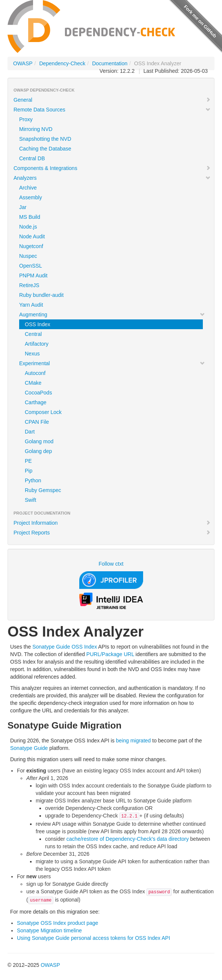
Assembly (31, 197)
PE (28, 461)
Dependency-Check (62, 63)
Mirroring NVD (36, 129)
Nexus (32, 354)
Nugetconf (31, 246)
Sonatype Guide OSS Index (65, 647)
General (112, 100)
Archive (28, 188)
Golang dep (38, 451)
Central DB (32, 158)
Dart (30, 432)
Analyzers (112, 178)
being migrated (134, 741)
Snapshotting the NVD (45, 139)
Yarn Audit (31, 305)
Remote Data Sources (112, 110)
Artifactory (37, 344)
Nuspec (28, 256)
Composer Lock (43, 412)
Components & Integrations (112, 168)
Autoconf (35, 373)
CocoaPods (38, 393)
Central (33, 334)
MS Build (30, 217)
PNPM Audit (33, 275)
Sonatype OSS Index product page (57, 923)
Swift (30, 500)
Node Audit (32, 236)
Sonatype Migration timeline (49, 930)
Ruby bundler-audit (41, 295)
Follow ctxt (111, 564)
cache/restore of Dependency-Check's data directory (128, 839)
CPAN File (37, 422)
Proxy (26, 119)
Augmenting (112, 315)
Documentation (110, 63)
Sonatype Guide (29, 748)
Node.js (28, 227)
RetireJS (29, 285)
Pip (29, 471)
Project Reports (112, 533)
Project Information (112, 523)
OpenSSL (31, 266)
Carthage (36, 402)
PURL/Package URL (110, 654)
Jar (23, 207)
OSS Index (38, 324)
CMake (33, 383)
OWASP (23, 63)
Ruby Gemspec (43, 490)
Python (33, 480)
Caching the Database (45, 149)
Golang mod (39, 441)
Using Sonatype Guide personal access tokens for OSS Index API (94, 938)
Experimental (112, 363)
